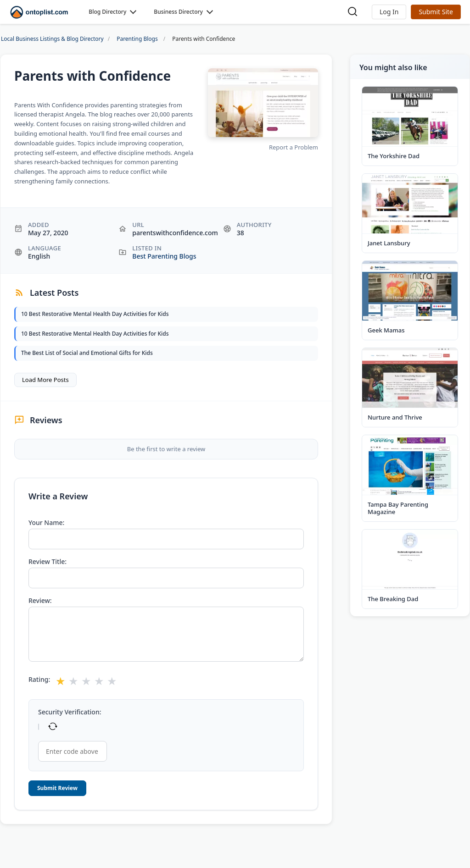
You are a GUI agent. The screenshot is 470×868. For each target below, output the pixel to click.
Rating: (39, 680)
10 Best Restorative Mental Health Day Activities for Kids (95, 314)
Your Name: (46, 523)
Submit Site (436, 12)
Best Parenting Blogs (164, 256)
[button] (389, 12)
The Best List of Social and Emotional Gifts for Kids (87, 353)
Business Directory (178, 12)
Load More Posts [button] (45, 380)
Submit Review (57, 788)
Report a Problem (294, 147)
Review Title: (48, 562)
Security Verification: (70, 712)
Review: (40, 601)
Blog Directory (107, 12)
